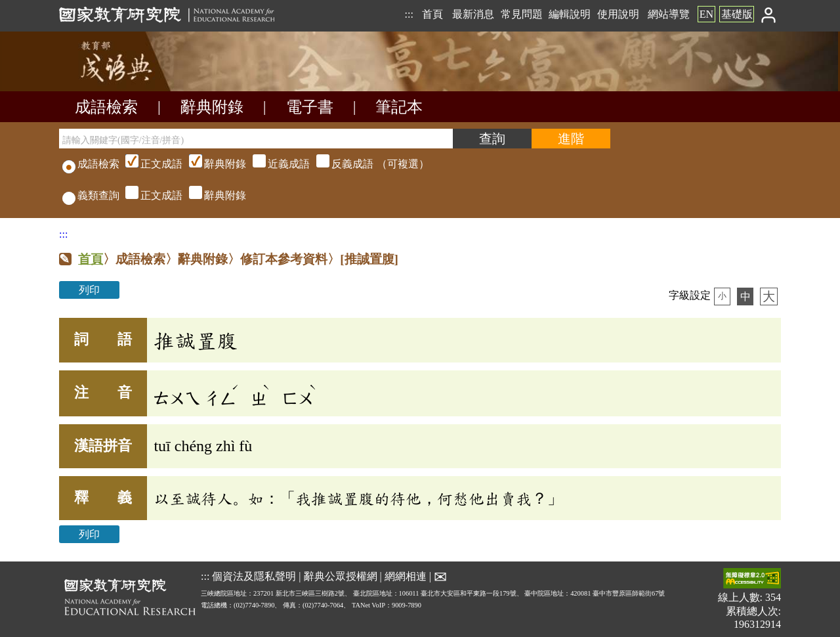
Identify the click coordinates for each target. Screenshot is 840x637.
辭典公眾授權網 (341, 576)
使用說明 (618, 14)
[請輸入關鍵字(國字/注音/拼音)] (256, 139)
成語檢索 (106, 107)
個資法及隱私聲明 (254, 576)
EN (706, 14)
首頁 (432, 14)
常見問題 (522, 14)
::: (409, 14)
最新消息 (473, 14)
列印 (89, 290)
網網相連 (406, 576)
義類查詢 (91, 195)
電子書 (310, 107)
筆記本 (399, 107)
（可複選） (276, 164)
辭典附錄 (212, 107)
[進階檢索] (571, 139)
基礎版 (737, 14)
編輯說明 (570, 14)
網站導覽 (669, 14)
